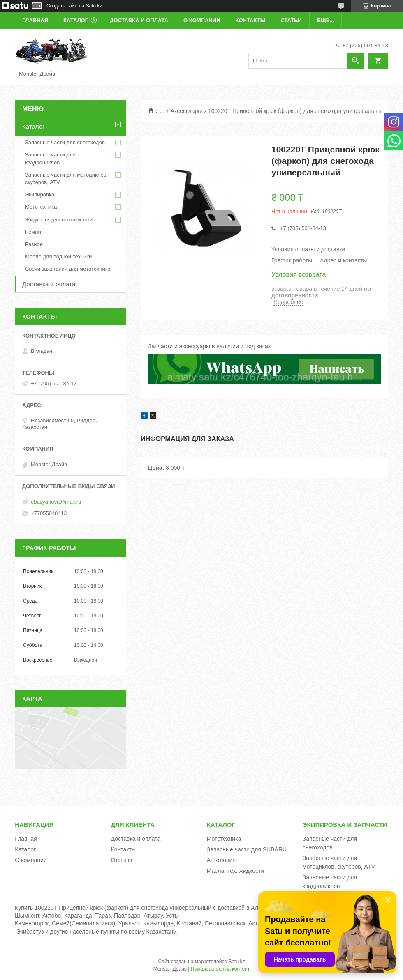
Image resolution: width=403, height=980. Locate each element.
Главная (35, 20)
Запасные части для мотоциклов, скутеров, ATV (66, 178)
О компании (202, 20)
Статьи (291, 20)
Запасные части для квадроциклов (50, 158)
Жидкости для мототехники (59, 220)
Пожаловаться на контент (220, 969)
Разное (34, 244)
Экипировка (40, 194)
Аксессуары (186, 111)
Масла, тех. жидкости (236, 871)
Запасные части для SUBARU (247, 849)
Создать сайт (62, 6)
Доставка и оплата (139, 20)
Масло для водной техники (58, 257)
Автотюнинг (222, 860)
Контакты (251, 20)
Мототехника (41, 207)
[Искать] (355, 61)
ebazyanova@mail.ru (56, 502)
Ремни (33, 232)
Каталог (76, 20)
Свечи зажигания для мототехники (68, 269)
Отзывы (122, 860)
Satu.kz (236, 962)
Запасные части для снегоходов (65, 142)
